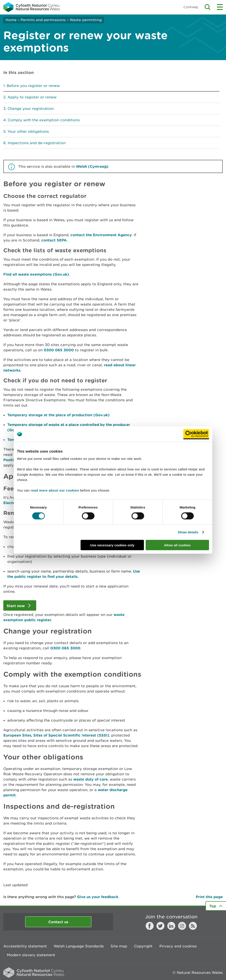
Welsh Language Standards (79, 946)
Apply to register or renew (32, 97)
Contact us (58, 922)
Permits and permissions (43, 20)
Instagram (182, 926)
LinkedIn (171, 926)
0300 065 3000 (59, 350)
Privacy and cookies (178, 946)
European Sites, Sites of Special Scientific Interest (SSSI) (56, 735)
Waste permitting (86, 20)
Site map (119, 946)
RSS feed (193, 926)
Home (11, 20)
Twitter (160, 926)
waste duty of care (90, 779)
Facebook (150, 926)
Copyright (143, 946)
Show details (188, 532)
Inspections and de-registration (37, 143)
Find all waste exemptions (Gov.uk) (36, 274)
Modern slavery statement (31, 955)
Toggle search (207, 7)
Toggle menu (220, 7)
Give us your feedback (98, 897)
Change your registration (31, 109)
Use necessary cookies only (112, 545)
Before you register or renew (33, 86)
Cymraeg (191, 7)
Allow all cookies (177, 545)
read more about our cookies (55, 490)
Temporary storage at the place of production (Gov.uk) (58, 415)
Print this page (209, 897)
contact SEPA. (55, 240)
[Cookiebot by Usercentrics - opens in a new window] (196, 434)
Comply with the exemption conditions (44, 120)
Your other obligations (28, 131)
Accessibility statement (25, 946)
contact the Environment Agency (101, 235)
